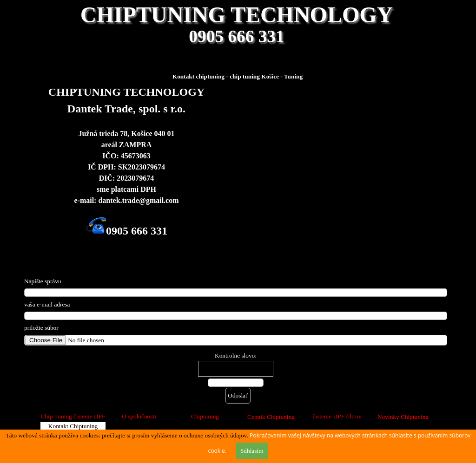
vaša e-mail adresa (47, 304)
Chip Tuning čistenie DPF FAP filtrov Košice (73, 420)
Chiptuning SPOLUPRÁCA (205, 420)
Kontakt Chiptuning (73, 426)
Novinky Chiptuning (403, 417)
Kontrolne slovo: (236, 355)
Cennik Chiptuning (271, 417)
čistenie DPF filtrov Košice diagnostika (337, 420)
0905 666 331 (236, 36)
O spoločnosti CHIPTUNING (139, 420)
